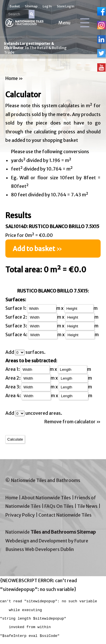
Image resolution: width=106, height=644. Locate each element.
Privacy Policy (20, 515)
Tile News (87, 506)
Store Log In (66, 6)
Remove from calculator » (73, 422)
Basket (15, 6)
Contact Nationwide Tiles (65, 515)
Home (12, 78)
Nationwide (51, 532)
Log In (47, 6)
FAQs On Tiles (59, 506)
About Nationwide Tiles (46, 498)
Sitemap (31, 6)
